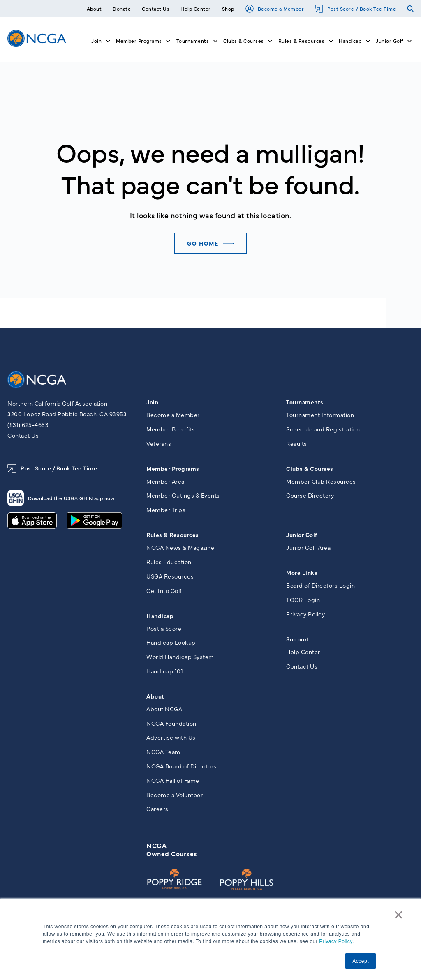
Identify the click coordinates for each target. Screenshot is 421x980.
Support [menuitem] (298, 640)
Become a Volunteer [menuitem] (175, 798)
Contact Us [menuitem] (302, 668)
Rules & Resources (302, 41)
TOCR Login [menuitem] (303, 601)
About (94, 9)
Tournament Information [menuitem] (320, 415)
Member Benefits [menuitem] (171, 429)
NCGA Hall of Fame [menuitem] (173, 784)
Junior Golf (390, 41)
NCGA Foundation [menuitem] (171, 726)
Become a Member (275, 9)
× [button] (399, 915)
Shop (228, 9)
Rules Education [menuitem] (169, 563)
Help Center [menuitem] (303, 653)
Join (96, 41)
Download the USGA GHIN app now (61, 498)
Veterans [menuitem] (159, 444)
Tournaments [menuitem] (305, 402)
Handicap (350, 41)
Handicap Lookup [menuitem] (171, 644)
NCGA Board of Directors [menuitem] (182, 770)
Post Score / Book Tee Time (355, 9)
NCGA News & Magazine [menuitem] (180, 549)
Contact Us (156, 9)
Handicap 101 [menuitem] (165, 673)
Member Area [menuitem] (165, 482)
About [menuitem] (155, 699)
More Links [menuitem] (302, 574)
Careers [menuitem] (157, 813)
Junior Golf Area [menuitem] (308, 549)
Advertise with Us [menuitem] (171, 740)
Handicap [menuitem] (160, 617)
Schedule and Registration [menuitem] (323, 429)
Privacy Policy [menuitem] (305, 615)
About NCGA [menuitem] (164, 711)
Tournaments (193, 41)
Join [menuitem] (152, 402)
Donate (122, 9)
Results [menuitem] (297, 444)
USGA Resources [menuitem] (170, 577)
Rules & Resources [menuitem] (173, 536)
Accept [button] (361, 961)
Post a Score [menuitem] (164, 630)
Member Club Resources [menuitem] (321, 482)
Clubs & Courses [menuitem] (310, 469)
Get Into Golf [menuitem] (164, 592)
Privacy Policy (336, 942)
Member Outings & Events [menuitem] (183, 496)
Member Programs (139, 41)
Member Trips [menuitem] (166, 511)
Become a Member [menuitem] (173, 415)
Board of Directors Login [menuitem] (320, 586)
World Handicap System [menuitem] (180, 659)
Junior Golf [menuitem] (302, 536)
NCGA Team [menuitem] (163, 755)
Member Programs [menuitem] (173, 469)
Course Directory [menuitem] (310, 496)
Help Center (196, 9)
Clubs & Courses (244, 41)
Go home (202, 243)
